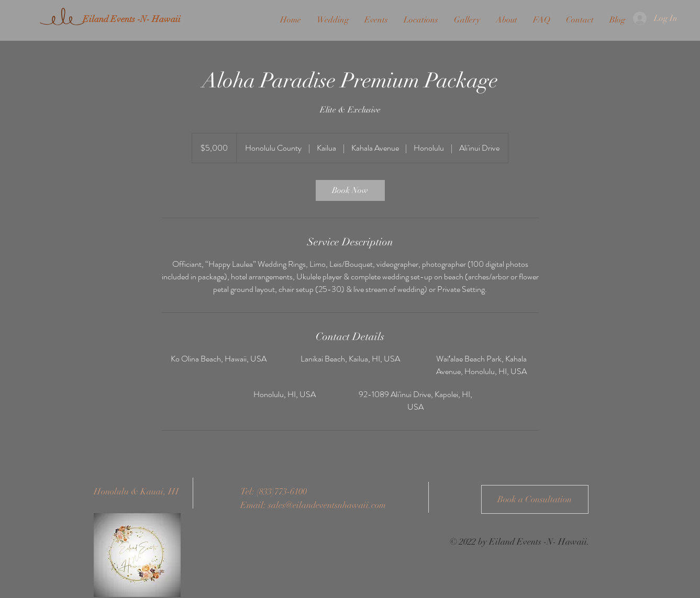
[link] (350, 190)
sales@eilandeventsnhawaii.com (327, 505)
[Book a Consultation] (535, 499)
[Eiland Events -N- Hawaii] (131, 19)
